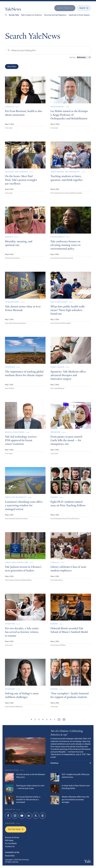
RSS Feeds (9, 840)
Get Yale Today (16, 829)
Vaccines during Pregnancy (55, 15)
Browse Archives (12, 837)
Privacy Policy (10, 855)
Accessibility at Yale (12, 852)
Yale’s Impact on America (31, 15)
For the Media (11, 843)
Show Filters (12, 66)
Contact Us (10, 846)
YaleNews (13, 10)
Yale (88, 862)
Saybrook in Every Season (79, 15)
